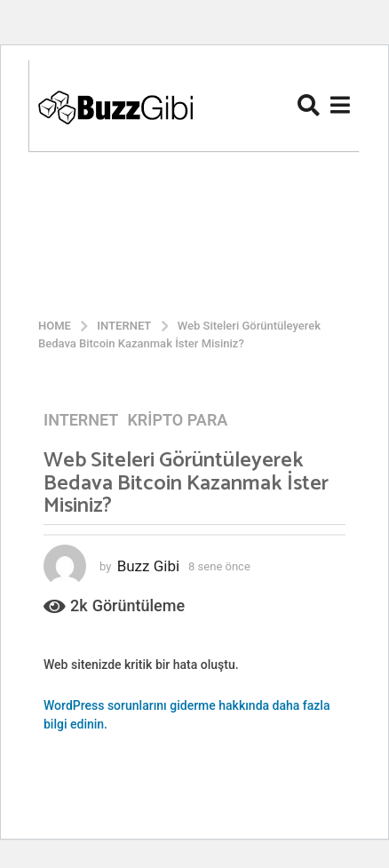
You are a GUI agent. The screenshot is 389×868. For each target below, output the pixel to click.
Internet (81, 420)
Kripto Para (177, 420)
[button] (309, 105)
